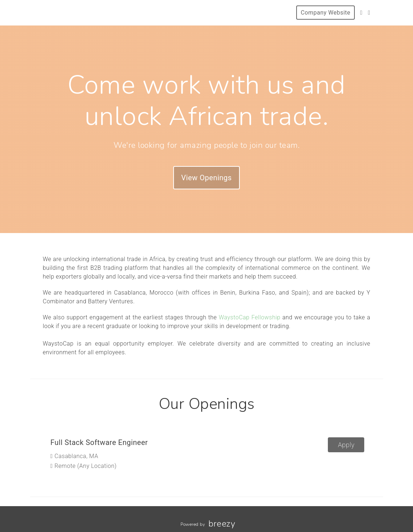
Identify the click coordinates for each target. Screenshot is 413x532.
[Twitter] (361, 13)
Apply (346, 445)
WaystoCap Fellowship (250, 317)
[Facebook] (369, 13)
